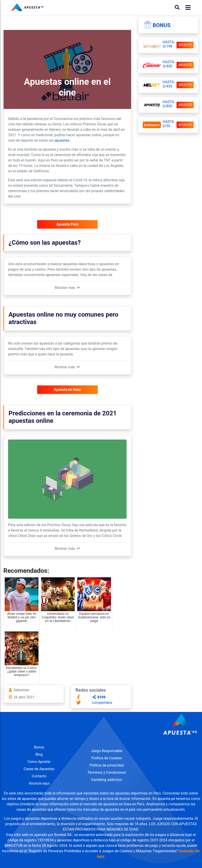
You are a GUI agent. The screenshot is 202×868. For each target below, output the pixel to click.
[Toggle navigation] (187, 8)
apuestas (62, 140)
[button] (67, 288)
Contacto (39, 776)
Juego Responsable (107, 751)
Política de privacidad (107, 765)
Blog (39, 754)
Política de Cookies (107, 758)
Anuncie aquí (39, 783)
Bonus (162, 25)
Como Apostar (39, 762)
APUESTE (185, 45)
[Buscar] (177, 7)
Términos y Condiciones (107, 772)
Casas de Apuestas (39, 769)
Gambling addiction (107, 780)
